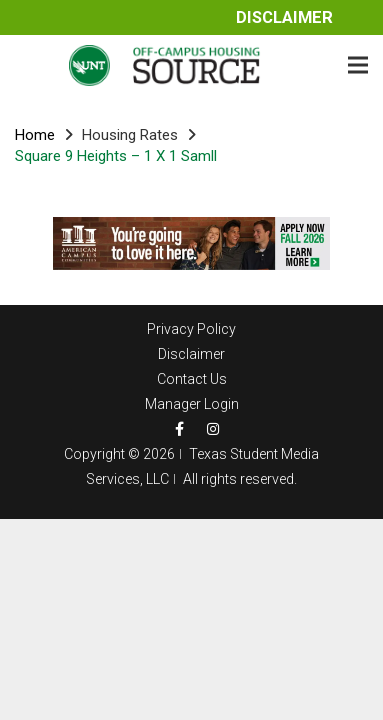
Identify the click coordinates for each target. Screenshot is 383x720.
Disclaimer (284, 17)
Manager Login (192, 404)
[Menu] (358, 65)
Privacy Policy (191, 329)
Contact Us (192, 379)
